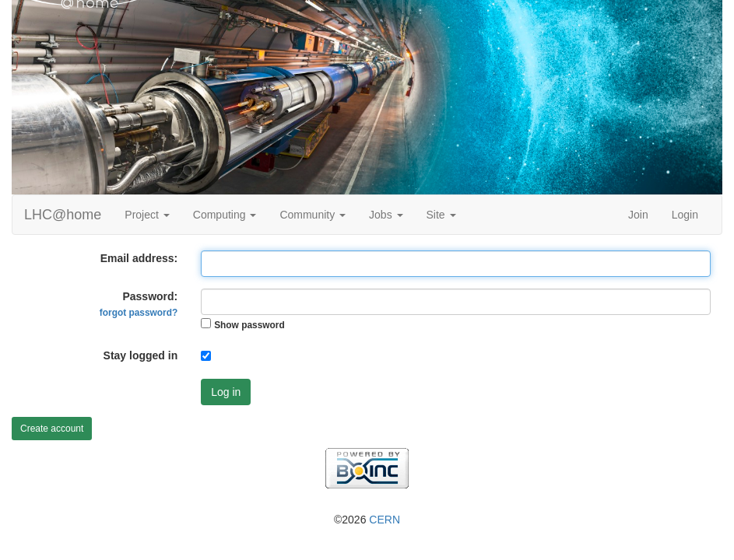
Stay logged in (141, 355)
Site (441, 215)
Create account (52, 429)
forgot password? (139, 313)
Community (313, 215)
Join (638, 215)
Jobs (386, 215)
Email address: (139, 258)
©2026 (367, 520)
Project (147, 215)
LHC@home (63, 215)
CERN (385, 520)
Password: (139, 304)
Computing (225, 215)
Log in (226, 392)
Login (685, 215)
